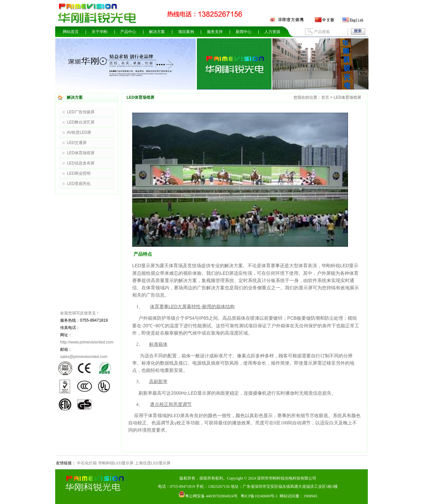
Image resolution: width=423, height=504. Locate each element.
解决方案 (157, 32)
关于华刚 (99, 32)
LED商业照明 (79, 173)
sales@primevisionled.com (84, 357)
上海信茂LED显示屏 (153, 463)
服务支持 (215, 32)
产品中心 (128, 32)
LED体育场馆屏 (81, 153)
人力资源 (272, 32)
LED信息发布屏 (81, 163)
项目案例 (186, 32)
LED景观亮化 (79, 184)
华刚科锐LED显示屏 (116, 463)
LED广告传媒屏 (81, 112)
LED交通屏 (77, 143)
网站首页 (71, 32)
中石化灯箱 (87, 463)
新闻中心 (244, 32)
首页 (325, 97)
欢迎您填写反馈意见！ (80, 313)
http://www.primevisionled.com (87, 342)
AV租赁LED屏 (79, 132)
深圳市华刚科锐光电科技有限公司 (287, 478)
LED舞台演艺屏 (81, 122)
